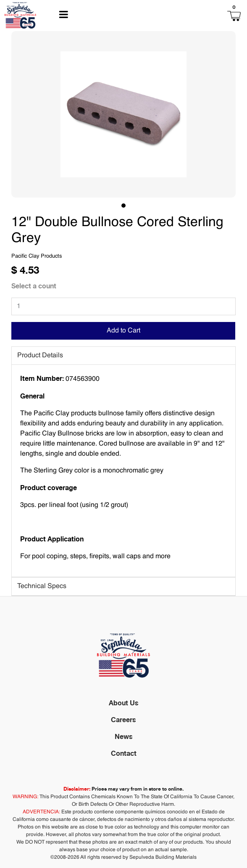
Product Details (40, 356)
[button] (191, 15)
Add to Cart (123, 331)
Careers (123, 720)
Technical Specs (42, 586)
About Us (124, 703)
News (124, 736)
